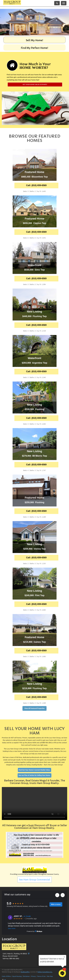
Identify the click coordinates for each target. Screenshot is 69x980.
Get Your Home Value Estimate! (35, 84)
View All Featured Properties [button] (35, 708)
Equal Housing (17, 976)
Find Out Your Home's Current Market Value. (35, 770)
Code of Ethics (6, 976)
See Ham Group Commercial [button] (34, 880)
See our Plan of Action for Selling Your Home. (34, 775)
